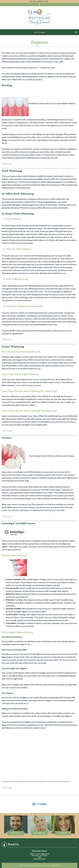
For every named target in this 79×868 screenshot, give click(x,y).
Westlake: (33, 1)
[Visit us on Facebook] (39, 5)
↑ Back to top (7, 164)
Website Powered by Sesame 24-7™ (32, 866)
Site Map (47, 865)
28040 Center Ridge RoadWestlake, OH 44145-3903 (39, 855)
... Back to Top (55, 865)
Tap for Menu (39, 32)
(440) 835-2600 (43, 1)
